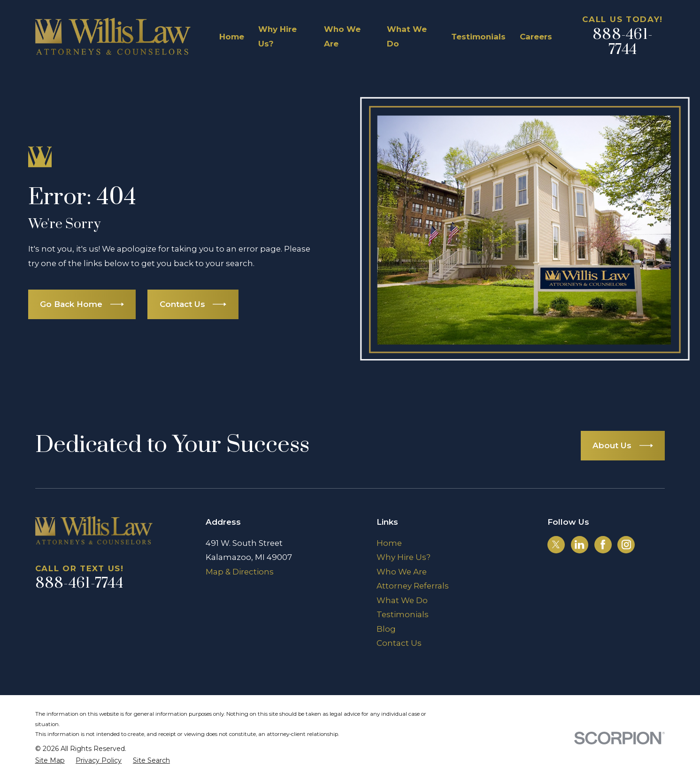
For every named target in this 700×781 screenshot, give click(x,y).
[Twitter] (556, 544)
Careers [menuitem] (536, 37)
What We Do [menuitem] (407, 36)
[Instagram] (626, 544)
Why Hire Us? (404, 557)
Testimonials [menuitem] (478, 37)
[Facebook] (603, 544)
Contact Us (399, 643)
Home (389, 543)
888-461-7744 (623, 42)
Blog (386, 629)
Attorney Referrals (413, 586)
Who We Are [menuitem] (342, 36)
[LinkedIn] (579, 544)
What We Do (402, 600)
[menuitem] (50, 761)
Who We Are (402, 572)
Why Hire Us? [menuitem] (277, 36)
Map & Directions (240, 572)
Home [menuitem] (232, 37)
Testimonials (403, 614)
